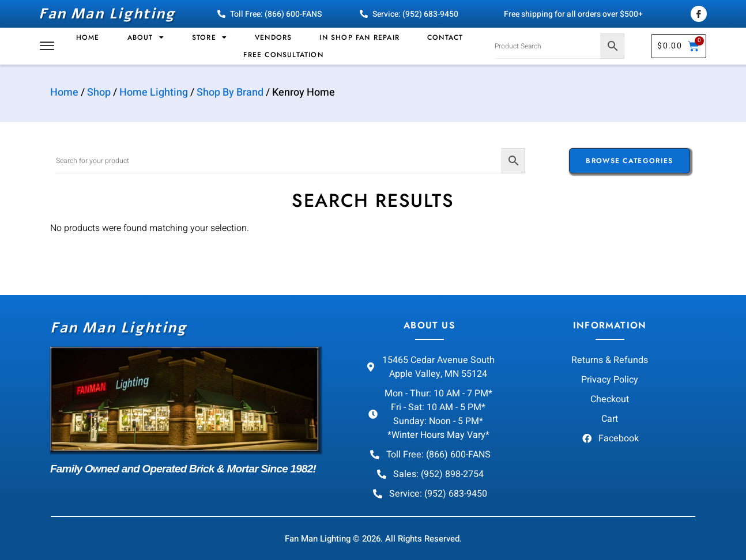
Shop (99, 92)
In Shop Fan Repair (359, 37)
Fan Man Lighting (107, 14)
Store (210, 37)
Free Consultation (283, 55)
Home (88, 37)
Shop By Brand (230, 92)
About (146, 37)
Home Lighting (154, 92)
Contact (445, 37)
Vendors (273, 37)
